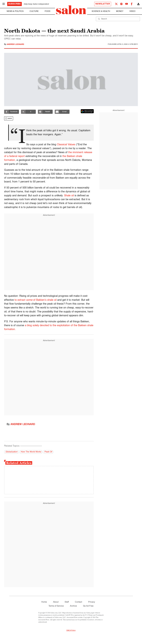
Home (44, 602)
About (56, 602)
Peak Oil (48, 452)
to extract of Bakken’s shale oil (36, 300)
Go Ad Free (88, 606)
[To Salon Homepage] (71, 10)
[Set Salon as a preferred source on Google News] (87, 111)
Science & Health (101, 11)
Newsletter (103, 4)
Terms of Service (56, 606)
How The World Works (31, 452)
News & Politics (15, 11)
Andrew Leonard (15, 44)
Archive (73, 606)
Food (48, 11)
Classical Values (66, 145)
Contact (78, 602)
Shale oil (69, 196)
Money (120, 11)
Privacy (92, 602)
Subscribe (14, 4)
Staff (67, 602)
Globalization (11, 452)
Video (132, 11)
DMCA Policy (71, 631)
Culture (34, 11)
